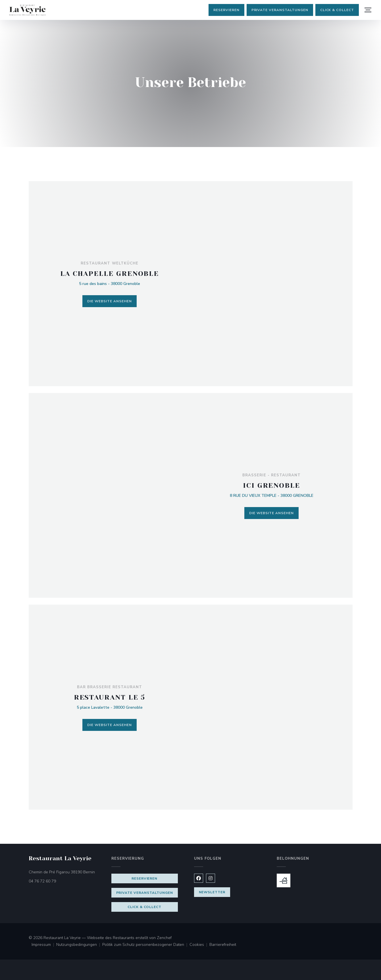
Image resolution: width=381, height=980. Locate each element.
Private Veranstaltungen (280, 10)
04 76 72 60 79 (42, 881)
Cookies (199, 945)
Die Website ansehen (109, 301)
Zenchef (164, 938)
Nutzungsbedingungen (79, 945)
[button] (368, 10)
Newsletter (212, 892)
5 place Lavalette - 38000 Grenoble (110, 707)
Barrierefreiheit (223, 945)
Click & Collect (337, 10)
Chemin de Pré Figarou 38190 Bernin (67, 872)
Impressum (44, 945)
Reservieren (226, 10)
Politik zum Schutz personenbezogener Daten (146, 945)
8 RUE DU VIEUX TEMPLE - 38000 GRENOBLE (272, 496)
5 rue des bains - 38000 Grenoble (110, 284)
